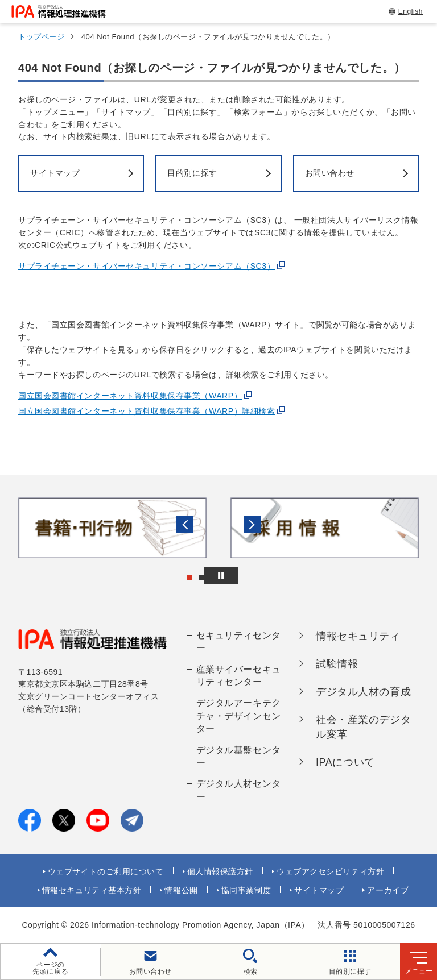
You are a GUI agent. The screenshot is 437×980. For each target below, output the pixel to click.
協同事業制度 (246, 890)
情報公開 (181, 890)
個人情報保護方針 (220, 871)
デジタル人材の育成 (363, 692)
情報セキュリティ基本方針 (92, 890)
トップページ (41, 37)
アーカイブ (388, 890)
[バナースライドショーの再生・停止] (250, 576)
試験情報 (337, 664)
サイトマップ (319, 890)
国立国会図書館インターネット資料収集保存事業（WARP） (130, 396)
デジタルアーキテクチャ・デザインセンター (239, 716)
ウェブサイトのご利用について (106, 871)
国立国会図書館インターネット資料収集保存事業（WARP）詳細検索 (147, 411)
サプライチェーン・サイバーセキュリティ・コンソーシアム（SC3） (147, 266)
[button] (18, 528)
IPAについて (345, 762)
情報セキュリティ (358, 636)
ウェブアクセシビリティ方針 (330, 871)
